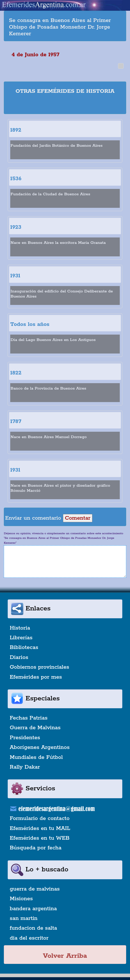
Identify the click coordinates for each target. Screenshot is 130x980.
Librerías (21, 638)
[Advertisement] (69, 105)
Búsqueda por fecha (36, 848)
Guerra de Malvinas (35, 728)
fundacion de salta (33, 928)
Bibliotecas (24, 647)
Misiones (21, 899)
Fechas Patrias (29, 718)
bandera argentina (33, 909)
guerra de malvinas (35, 889)
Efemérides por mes (36, 677)
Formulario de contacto (40, 818)
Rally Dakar (25, 767)
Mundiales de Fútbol (36, 757)
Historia (20, 628)
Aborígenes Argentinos (40, 747)
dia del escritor (29, 938)
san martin (24, 918)
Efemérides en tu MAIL (40, 828)
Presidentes (25, 738)
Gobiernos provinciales (39, 667)
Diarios (19, 657)
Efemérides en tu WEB (40, 838)
